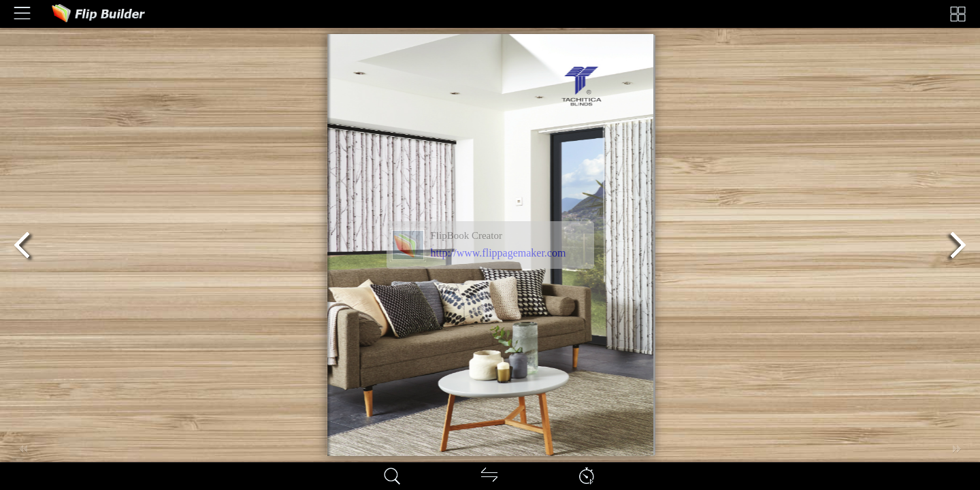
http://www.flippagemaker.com (499, 253)
